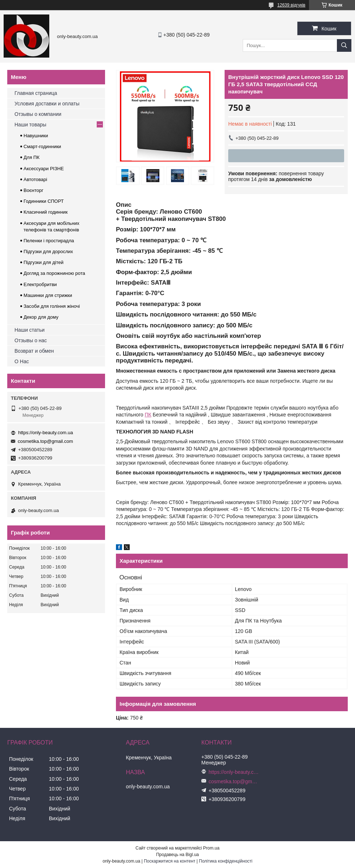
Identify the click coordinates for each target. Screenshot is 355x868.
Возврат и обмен (34, 351)
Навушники (36, 136)
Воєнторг (34, 190)
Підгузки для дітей (43, 262)
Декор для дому (41, 317)
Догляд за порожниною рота (54, 273)
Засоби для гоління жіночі (52, 306)
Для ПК (32, 157)
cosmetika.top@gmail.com (45, 441)
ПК (148, 415)
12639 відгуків (291, 5)
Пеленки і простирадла (49, 241)
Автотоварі (35, 179)
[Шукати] (344, 45)
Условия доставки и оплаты (47, 104)
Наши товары (30, 125)
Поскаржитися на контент (170, 861)
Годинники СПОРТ (44, 201)
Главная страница (36, 93)
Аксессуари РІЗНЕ (44, 169)
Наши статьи (30, 330)
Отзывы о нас (31, 340)
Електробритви (40, 284)
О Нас (22, 361)
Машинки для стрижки (48, 295)
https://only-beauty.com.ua (46, 433)
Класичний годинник (46, 212)
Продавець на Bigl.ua (177, 855)
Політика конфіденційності (226, 861)
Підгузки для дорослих (48, 251)
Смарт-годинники (42, 146)
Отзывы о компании (38, 114)
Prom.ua (211, 848)
